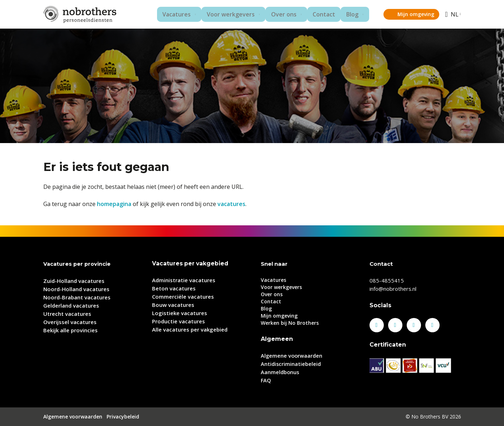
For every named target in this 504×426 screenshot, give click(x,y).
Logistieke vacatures (180, 313)
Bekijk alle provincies (70, 330)
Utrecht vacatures (67, 313)
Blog (345, 14)
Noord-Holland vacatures (76, 289)
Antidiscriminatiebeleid (291, 364)
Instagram (414, 325)
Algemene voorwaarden (292, 356)
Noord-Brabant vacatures (77, 297)
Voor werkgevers (224, 14)
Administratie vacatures (184, 280)
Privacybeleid (123, 417)
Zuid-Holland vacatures (74, 280)
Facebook (377, 325)
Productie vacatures (178, 321)
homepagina (114, 204)
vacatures (231, 204)
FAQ (266, 380)
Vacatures (168, 14)
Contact (319, 14)
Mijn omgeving (413, 14)
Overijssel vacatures (70, 322)
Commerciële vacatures (183, 297)
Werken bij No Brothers (290, 323)
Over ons (278, 14)
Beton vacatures (174, 288)
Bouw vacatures (173, 305)
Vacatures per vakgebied (191, 263)
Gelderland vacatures (71, 305)
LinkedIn (395, 325)
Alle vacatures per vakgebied (190, 329)
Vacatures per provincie (78, 264)
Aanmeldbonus (280, 372)
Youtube (432, 325)
